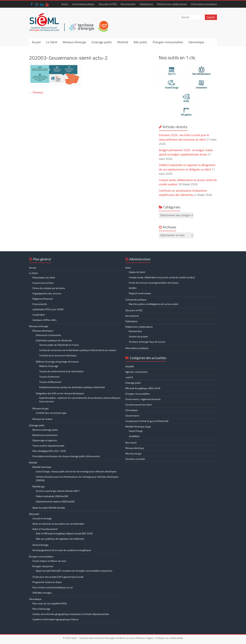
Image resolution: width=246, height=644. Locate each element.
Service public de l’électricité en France (59, 345)
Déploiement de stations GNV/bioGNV (55, 501)
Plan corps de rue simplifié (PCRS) (50, 603)
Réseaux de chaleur (43, 419)
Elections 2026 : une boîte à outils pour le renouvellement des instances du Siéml (184, 137)
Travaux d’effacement (50, 382)
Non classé (131, 443)
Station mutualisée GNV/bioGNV (52, 496)
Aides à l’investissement (45, 529)
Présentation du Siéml (44, 278)
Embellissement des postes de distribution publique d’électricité (72, 387)
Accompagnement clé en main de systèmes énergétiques (62, 550)
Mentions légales (145, 638)
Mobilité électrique (42, 467)
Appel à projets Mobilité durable (49, 508)
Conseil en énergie (42, 518)
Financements (40, 304)
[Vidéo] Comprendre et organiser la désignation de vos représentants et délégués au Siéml (187, 167)
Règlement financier (43, 299)
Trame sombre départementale (48, 446)
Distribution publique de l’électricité (54, 340)
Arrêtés (133, 288)
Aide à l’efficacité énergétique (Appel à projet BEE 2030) (64, 533)
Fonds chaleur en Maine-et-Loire (49, 561)
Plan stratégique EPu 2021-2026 (49, 451)
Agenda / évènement (136, 372)
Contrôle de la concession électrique (58, 355)
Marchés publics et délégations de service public (154, 304)
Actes (65, 4)
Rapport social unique (140, 293)
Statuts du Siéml (137, 272)
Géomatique (196, 42)
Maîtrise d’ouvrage (49, 366)
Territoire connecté (135, 459)
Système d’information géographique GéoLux (56, 619)
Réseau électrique (135, 448)
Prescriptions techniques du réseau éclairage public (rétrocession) (66, 456)
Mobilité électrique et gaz (138, 426)
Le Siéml (52, 42)
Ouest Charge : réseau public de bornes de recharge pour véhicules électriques (76, 471)
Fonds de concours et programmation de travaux (154, 283)
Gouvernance (132, 416)
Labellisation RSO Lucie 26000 (48, 309)
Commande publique (83, 4)
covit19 (129, 377)
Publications (146, 4)
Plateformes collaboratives (172, 4)
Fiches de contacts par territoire (49, 288)
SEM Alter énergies (42, 593)
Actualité (130, 366)
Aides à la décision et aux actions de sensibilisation (58, 524)
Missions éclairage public (45, 430)
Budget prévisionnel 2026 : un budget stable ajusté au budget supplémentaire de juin (186, 152)
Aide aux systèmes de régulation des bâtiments (60, 539)
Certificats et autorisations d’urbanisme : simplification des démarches (183, 193)
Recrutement (128, 4)
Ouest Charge (136, 431)
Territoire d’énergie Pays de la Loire (147, 342)
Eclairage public (102, 42)
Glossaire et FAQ (108, 4)
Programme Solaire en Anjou (47, 582)
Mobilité (123, 42)
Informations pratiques (204, 4)
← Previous (36, 92)
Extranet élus (135, 331)
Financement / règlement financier (143, 399)
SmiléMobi (134, 436)
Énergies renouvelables (168, 42)
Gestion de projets (138, 336)
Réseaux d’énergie (74, 42)
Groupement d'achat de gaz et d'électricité (147, 421)
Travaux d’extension (49, 377)
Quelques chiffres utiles (45, 320)
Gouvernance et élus (43, 283)
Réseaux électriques (43, 331)
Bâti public (140, 42)
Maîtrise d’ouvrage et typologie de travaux (57, 362)
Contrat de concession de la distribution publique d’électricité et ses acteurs (78, 350)
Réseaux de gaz (41, 408)
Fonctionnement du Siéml (138, 405)
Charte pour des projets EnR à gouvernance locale (58, 577)
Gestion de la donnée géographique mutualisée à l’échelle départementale (71, 614)
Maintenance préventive (45, 435)
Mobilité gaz (39, 486)
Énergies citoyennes (43, 566)
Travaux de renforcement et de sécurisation (61, 371)
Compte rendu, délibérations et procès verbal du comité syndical (162, 277)
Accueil (36, 42)
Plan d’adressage (41, 609)
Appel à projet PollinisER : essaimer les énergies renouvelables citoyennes (74, 571)
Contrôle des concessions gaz (51, 413)
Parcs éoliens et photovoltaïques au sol (53, 587)
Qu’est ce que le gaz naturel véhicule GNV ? (58, 491)
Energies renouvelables (138, 394)
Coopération (39, 315)
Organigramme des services (47, 293)
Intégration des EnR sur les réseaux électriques (60, 393)
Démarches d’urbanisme (48, 335)
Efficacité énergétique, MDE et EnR (143, 388)
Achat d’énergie (40, 545)
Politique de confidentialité (170, 638)
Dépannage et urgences (45, 440)
